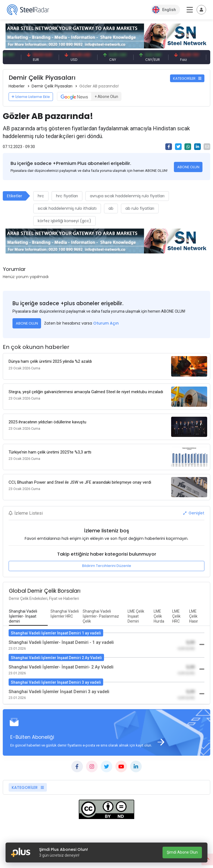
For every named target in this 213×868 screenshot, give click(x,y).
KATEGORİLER (187, 78)
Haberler (17, 86)
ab (111, 208)
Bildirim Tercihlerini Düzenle (107, 566)
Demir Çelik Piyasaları (52, 86)
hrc (41, 196)
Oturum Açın (106, 323)
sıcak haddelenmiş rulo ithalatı (67, 208)
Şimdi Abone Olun (182, 852)
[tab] (28, 616)
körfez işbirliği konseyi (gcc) (64, 221)
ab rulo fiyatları (140, 208)
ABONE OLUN (188, 167)
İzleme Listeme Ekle (31, 97)
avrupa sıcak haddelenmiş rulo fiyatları (127, 196)
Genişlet (194, 513)
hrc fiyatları (67, 196)
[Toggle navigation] (201, 10)
